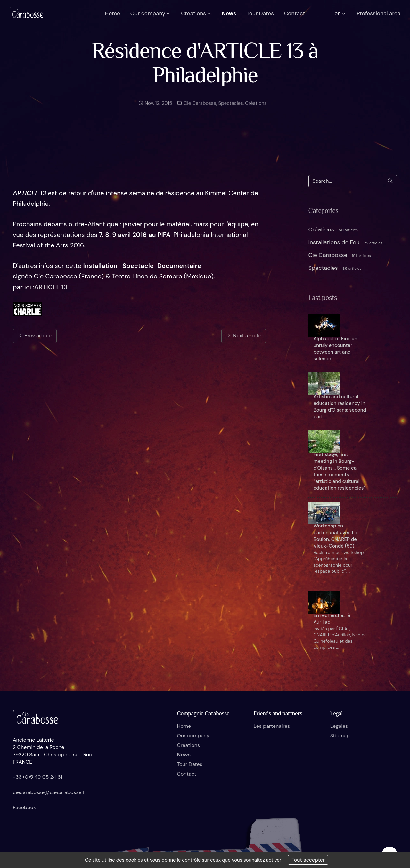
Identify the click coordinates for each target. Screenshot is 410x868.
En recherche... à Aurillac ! (332, 619)
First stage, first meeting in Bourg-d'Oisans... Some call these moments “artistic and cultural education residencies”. (340, 471)
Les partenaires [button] (272, 726)
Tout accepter (308, 860)
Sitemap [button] (340, 736)
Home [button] (113, 13)
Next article (244, 336)
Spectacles (231, 110)
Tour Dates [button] (260, 13)
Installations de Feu (346, 242)
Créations (256, 110)
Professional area (378, 13)
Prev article (35, 336)
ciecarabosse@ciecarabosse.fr (49, 792)
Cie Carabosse (199, 110)
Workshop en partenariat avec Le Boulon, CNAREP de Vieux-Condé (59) (335, 536)
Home (184, 726)
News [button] (229, 13)
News (184, 755)
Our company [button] (151, 13)
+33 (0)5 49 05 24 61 (38, 777)
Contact (187, 774)
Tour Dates (190, 764)
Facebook (24, 807)
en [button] (340, 13)
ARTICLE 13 (51, 287)
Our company (193, 736)
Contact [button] (295, 13)
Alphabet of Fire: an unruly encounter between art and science (336, 349)
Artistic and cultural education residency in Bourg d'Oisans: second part (340, 407)
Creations (189, 745)
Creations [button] (196, 13)
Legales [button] (339, 726)
